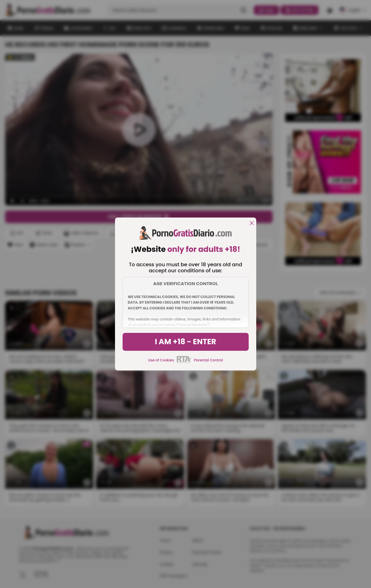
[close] (252, 223)
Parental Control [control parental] (208, 360)
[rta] (184, 362)
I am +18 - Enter (186, 342)
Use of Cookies (161, 360)
